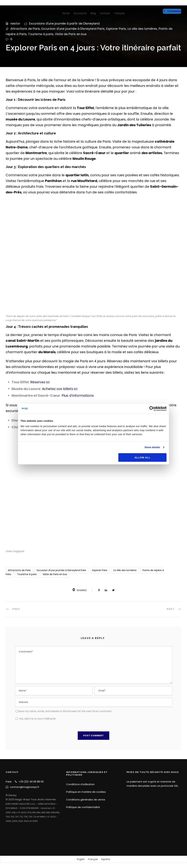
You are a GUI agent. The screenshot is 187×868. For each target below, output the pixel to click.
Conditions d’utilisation (80, 784)
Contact (105, 13)
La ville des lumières (142, 29)
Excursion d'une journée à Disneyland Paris (73, 29)
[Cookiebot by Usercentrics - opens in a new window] (152, 409)
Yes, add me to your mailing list (36, 719)
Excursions (80, 13)
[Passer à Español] (106, 859)
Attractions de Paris (25, 29)
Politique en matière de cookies (86, 792)
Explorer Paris (116, 29)
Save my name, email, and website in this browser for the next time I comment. (65, 711)
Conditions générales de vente (86, 800)
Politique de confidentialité (83, 807)
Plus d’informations (78, 396)
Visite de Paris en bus (71, 34)
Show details (152, 447)
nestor (15, 23)
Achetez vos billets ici (60, 389)
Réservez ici (40, 382)
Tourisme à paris (41, 34)
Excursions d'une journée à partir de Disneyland (64, 23)
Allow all (142, 457)
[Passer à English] (81, 859)
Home (66, 13)
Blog (93, 13)
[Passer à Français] (93, 859)
